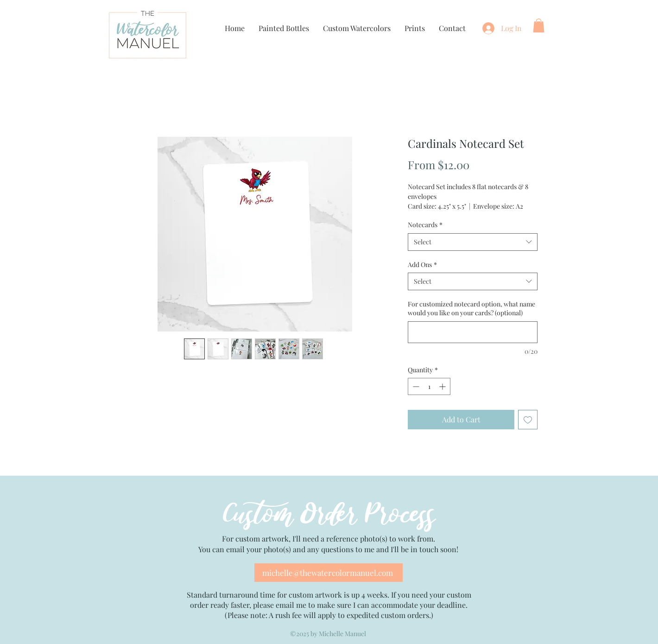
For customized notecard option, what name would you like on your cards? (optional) (471, 309)
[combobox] (473, 242)
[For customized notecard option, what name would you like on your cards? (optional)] (473, 332)
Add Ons (422, 265)
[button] (539, 26)
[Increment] (443, 386)
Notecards (425, 225)
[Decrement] (415, 386)
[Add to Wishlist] (528, 420)
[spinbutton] (429, 386)
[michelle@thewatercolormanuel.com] (329, 573)
